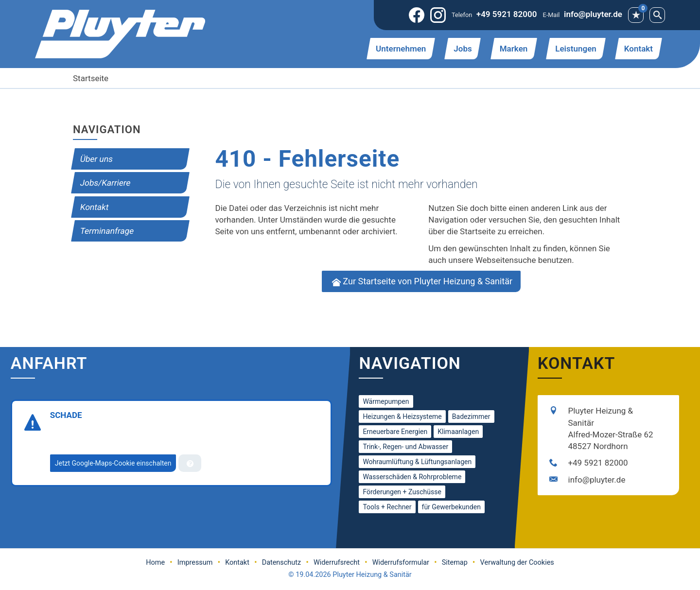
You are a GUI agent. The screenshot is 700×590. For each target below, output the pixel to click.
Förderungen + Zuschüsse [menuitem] (402, 492)
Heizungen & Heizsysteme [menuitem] (402, 416)
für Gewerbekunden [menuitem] (451, 507)
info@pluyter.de (593, 14)
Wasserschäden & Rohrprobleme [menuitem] (412, 477)
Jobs (463, 49)
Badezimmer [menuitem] (471, 416)
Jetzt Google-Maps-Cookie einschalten (113, 463)
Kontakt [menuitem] (94, 207)
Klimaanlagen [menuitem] (458, 432)
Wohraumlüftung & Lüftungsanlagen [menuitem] (417, 462)
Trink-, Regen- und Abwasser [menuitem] (405, 447)
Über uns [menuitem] (96, 159)
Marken (514, 49)
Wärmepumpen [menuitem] (386, 401)
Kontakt (639, 49)
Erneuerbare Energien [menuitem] (395, 432)
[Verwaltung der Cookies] (190, 463)
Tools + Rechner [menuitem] (387, 507)
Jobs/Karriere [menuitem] (105, 183)
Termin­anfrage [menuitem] (107, 231)
